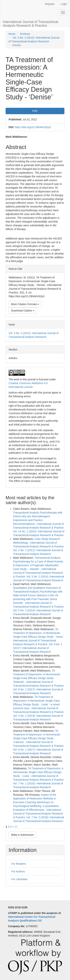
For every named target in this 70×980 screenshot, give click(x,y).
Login (64, 4)
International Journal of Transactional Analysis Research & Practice (31, 23)
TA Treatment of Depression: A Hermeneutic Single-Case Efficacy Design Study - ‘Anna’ (38, 633)
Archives (25, 34)
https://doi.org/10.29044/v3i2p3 (33, 127)
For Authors (18, 871)
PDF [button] (35, 111)
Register (50, 4)
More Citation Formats (25, 304)
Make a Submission (22, 835)
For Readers (19, 864)
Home (12, 34)
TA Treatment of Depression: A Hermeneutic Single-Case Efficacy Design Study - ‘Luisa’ (38, 772)
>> (16, 827)
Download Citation (23, 311)
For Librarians (19, 879)
